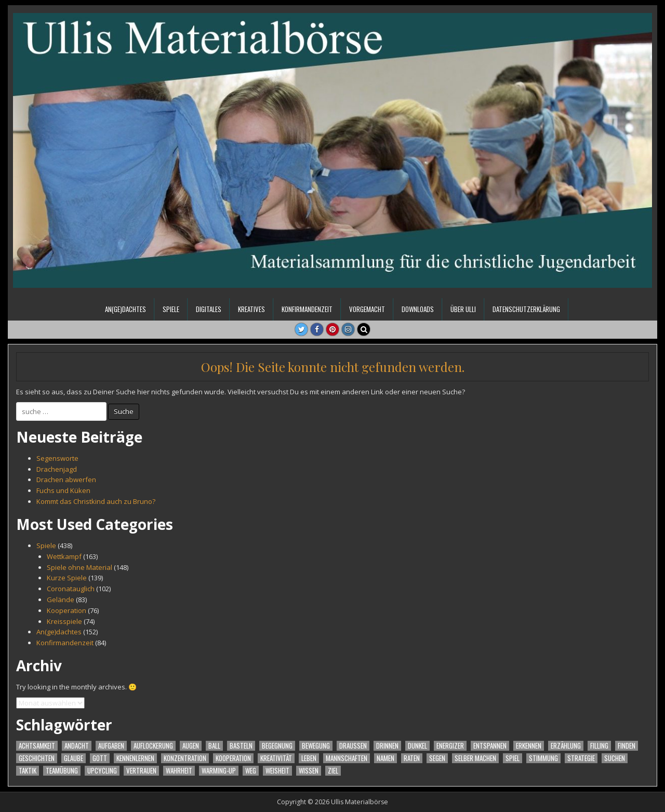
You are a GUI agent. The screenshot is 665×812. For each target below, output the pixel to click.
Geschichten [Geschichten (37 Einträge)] (37, 758)
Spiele (171, 309)
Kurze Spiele (67, 578)
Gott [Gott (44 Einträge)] (100, 758)
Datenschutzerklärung (526, 309)
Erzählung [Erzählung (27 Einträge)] (566, 746)
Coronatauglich (71, 589)
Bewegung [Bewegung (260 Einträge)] (316, 746)
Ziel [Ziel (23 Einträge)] (333, 771)
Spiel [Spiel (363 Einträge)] (513, 758)
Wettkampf (64, 556)
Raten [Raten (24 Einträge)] (412, 758)
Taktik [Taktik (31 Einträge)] (28, 771)
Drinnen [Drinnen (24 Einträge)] (387, 746)
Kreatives (251, 309)
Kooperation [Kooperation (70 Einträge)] (233, 758)
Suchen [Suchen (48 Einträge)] (615, 758)
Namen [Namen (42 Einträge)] (385, 758)
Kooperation (66, 610)
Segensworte (57, 458)
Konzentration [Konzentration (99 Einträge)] (185, 758)
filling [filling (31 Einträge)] (599, 746)
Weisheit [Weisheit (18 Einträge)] (277, 771)
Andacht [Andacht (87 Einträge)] (77, 746)
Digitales (209, 309)
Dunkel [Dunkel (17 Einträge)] (417, 746)
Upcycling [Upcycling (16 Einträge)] (102, 771)
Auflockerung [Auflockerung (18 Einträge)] (153, 746)
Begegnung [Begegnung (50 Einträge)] (277, 746)
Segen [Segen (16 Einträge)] (437, 758)
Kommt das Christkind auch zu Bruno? (96, 501)
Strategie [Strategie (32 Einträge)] (581, 758)
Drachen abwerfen (66, 480)
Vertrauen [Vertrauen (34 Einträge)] (141, 771)
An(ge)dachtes (125, 309)
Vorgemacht (367, 309)
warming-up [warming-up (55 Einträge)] (219, 771)
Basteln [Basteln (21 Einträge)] (241, 746)
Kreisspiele (64, 621)
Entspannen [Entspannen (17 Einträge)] (490, 746)
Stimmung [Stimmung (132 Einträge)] (543, 758)
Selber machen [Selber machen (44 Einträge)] (475, 758)
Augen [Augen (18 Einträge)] (191, 746)
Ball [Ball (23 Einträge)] (214, 746)
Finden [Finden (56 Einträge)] (627, 746)
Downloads (418, 309)
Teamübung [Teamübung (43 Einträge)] (62, 771)
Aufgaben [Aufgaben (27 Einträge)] (111, 746)
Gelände (61, 600)
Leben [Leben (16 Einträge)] (309, 758)
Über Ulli (463, 309)
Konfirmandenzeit (307, 309)
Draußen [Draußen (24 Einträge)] (353, 746)
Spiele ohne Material (79, 567)
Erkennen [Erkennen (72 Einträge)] (529, 746)
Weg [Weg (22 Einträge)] (251, 771)
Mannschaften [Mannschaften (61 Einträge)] (347, 758)
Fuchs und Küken (63, 490)
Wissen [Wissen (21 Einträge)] (309, 771)
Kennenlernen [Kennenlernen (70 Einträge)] (135, 758)
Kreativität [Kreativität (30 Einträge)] (276, 758)
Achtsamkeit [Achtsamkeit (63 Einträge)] (37, 746)
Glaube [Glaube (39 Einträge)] (74, 758)
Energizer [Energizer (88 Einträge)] (450, 746)
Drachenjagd (57, 469)
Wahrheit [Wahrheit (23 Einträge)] (179, 771)
